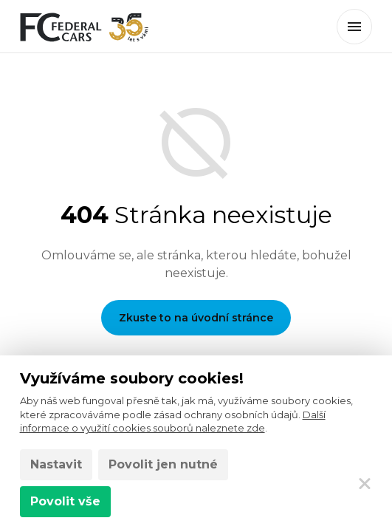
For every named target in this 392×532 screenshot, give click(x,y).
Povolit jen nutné (163, 464)
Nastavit (56, 464)
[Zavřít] (365, 483)
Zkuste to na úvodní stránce (196, 318)
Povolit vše (65, 501)
